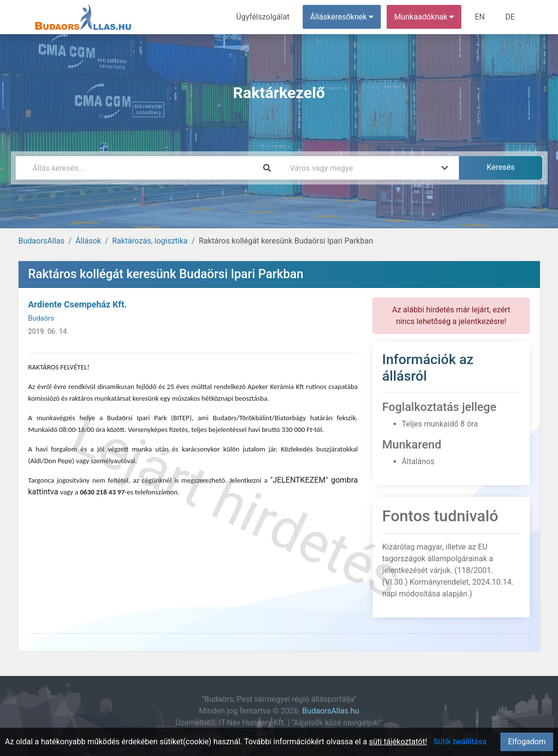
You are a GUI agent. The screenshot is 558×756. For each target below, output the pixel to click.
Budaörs (41, 318)
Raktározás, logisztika (150, 241)
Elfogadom (527, 742)
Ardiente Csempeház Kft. (78, 304)
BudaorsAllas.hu (331, 711)
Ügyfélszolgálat (263, 17)
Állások (88, 241)
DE (510, 17)
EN (480, 17)
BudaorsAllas (42, 241)
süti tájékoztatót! (398, 742)
